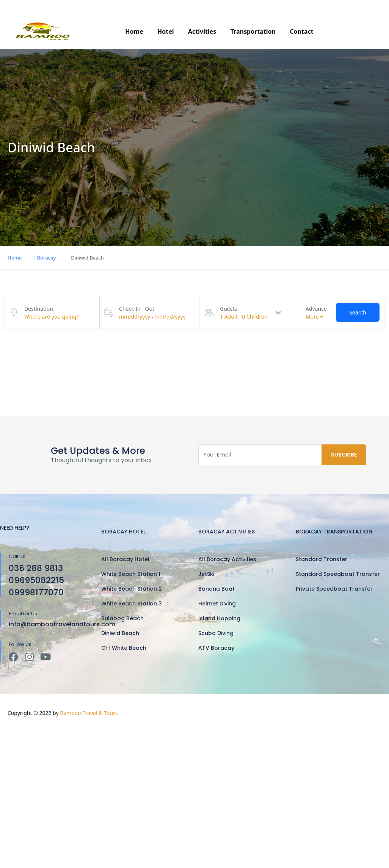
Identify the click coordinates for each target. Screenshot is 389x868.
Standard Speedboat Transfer (338, 574)
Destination (39, 309)
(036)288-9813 (301, 7)
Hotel (166, 31)
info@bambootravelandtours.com (105, 7)
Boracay (46, 258)
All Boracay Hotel (125, 559)
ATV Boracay (216, 648)
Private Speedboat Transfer (334, 589)
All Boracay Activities (227, 559)
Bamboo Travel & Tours (89, 713)
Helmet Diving (217, 604)
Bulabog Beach (122, 618)
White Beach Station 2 (132, 589)
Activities (202, 31)
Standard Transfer (322, 559)
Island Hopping (219, 618)
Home (134, 31)
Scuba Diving (216, 633)
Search (358, 312)
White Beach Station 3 (132, 604)
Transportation (253, 31)
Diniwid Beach (120, 633)
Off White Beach (124, 648)
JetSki (206, 574)
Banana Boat (216, 589)
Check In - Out (137, 309)
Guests (228, 309)
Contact (301, 31)
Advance (316, 309)
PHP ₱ (364, 7)
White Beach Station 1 (131, 574)
